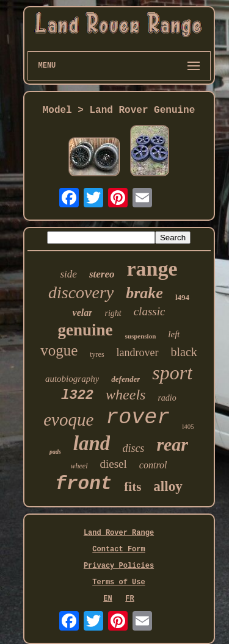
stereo (102, 274)
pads (55, 452)
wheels (125, 395)
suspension (141, 336)
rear (172, 444)
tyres (97, 354)
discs (133, 448)
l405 (188, 426)
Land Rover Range (119, 533)
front (83, 484)
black (184, 352)
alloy (168, 486)
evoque (68, 420)
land (92, 443)
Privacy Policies (119, 566)
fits (133, 487)
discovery (81, 292)
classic (150, 311)
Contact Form (118, 549)
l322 (77, 395)
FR (129, 599)
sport (172, 373)
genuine (85, 330)
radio (167, 398)
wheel (79, 466)
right (113, 313)
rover (138, 418)
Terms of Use (118, 582)
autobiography (72, 379)
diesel (114, 464)
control (153, 465)
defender (125, 379)
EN (107, 599)
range (152, 269)
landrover (138, 352)
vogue (59, 350)
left (174, 334)
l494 (182, 297)
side (68, 274)
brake (144, 293)
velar (83, 313)
